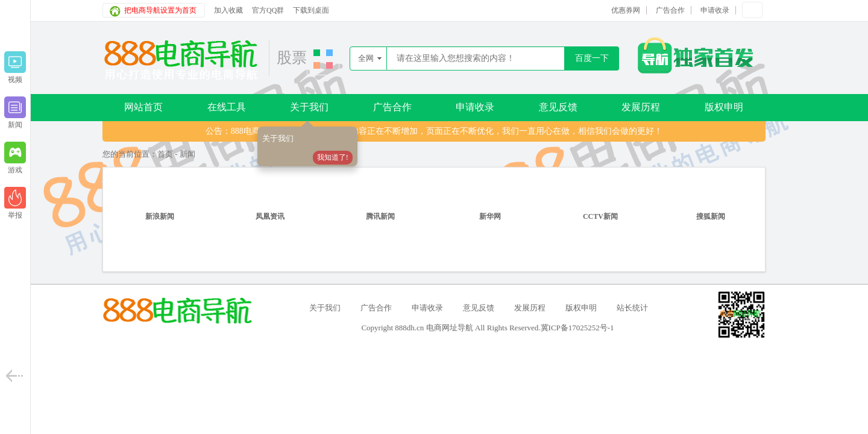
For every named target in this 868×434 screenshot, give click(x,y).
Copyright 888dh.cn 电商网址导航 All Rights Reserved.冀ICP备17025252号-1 (487, 328)
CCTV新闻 (600, 216)
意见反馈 (558, 107)
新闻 (187, 154)
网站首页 (143, 107)
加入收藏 (228, 10)
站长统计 (632, 308)
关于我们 (309, 107)
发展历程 (641, 107)
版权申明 (724, 107)
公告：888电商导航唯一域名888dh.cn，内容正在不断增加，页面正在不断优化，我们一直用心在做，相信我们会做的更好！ (434, 131)
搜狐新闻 (711, 216)
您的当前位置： (130, 154)
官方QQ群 (268, 10)
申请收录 (715, 10)
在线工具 (227, 107)
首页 (165, 154)
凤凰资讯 (270, 216)
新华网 (490, 216)
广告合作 (670, 10)
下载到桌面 (311, 10)
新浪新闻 (160, 216)
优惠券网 (626, 10)
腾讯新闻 (380, 216)
